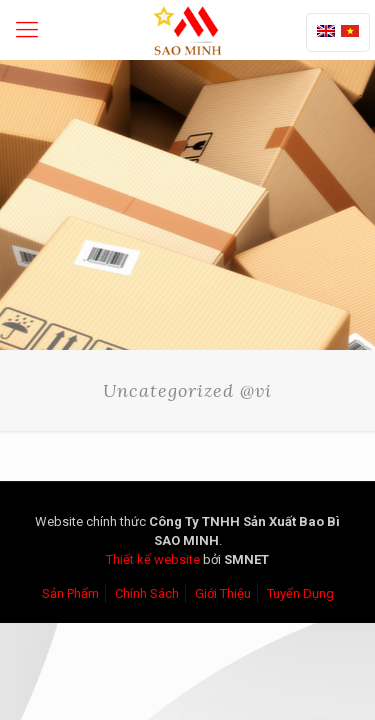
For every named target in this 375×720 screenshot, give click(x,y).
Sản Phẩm (70, 593)
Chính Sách (147, 593)
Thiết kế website (153, 559)
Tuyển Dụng (300, 593)
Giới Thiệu (223, 593)
